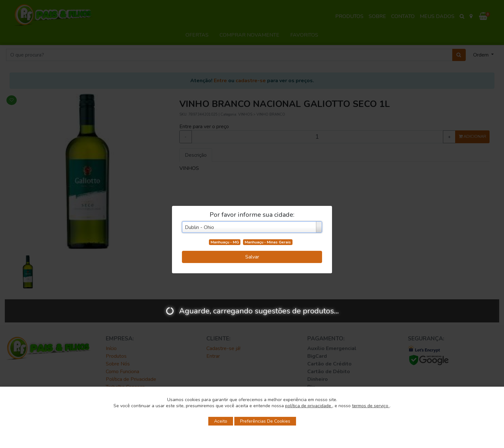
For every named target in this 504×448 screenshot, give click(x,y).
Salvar (252, 257)
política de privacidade (309, 406)
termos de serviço (371, 406)
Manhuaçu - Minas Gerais (268, 242)
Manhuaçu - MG (225, 242)
